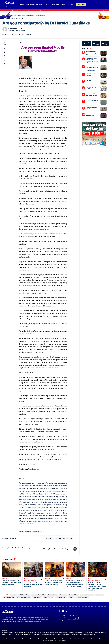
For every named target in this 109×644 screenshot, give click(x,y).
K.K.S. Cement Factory (92, 101)
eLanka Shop (26, 10)
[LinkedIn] (106, 10)
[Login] (89, 4)
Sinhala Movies (49, 597)
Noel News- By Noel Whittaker (91, 88)
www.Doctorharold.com (32, 469)
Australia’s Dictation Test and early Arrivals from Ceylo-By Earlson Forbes (12, 583)
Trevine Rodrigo (62, 597)
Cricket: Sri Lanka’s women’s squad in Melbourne (91, 116)
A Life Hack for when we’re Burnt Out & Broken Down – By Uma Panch (92, 61)
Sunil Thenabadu (9, 597)
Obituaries (101, 595)
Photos (72, 597)
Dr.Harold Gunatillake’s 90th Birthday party (92, 108)
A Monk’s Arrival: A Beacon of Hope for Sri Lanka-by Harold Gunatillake (33, 585)
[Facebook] (102, 10)
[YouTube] (104, 10)
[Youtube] (96, 44)
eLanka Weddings (9, 10)
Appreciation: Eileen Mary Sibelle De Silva (91, 95)
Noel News (89, 80)
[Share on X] (9, 35)
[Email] (13, 35)
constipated (28, 532)
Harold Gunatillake (37, 532)
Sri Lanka (64, 595)
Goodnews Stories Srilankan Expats (13, 15)
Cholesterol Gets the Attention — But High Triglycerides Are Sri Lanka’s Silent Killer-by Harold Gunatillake (97, 587)
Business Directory (36, 10)
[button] (92, 4)
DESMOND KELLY (25, 595)
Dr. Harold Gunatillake (24, 597)
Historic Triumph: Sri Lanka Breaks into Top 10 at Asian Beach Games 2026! (54, 583)
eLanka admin (13, 28)
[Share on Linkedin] (60, 539)
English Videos (54, 595)
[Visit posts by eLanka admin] (5, 29)
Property (18, 10)
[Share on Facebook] (50, 539)
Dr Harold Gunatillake (16, 19)
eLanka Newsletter (84, 597)
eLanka (8, 3)
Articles (23, 15)
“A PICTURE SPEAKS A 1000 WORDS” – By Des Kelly (92, 53)
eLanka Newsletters (89, 595)
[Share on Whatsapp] (56, 539)
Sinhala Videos (75, 595)
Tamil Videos (37, 597)
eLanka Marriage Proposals (90, 74)
